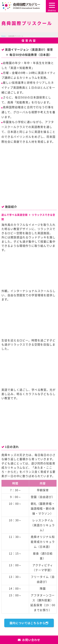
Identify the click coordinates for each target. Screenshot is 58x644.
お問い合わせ (29, 640)
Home (4, 36)
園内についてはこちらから (29, 623)
